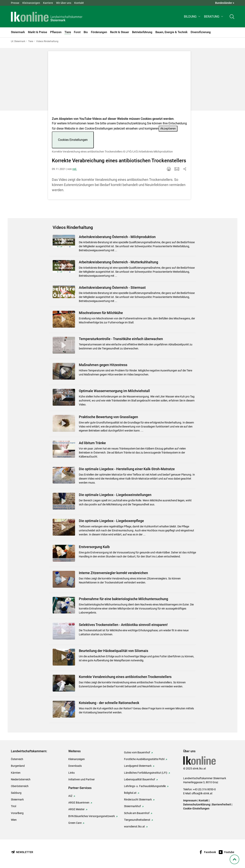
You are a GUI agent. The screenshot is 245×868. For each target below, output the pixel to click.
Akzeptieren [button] (168, 128)
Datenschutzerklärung (131, 123)
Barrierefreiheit (222, 804)
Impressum (190, 800)
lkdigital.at (130, 793)
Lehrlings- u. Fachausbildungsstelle (145, 786)
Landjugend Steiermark (138, 766)
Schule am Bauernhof (137, 813)
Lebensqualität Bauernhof (140, 779)
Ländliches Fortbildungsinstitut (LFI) (146, 773)
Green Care (75, 823)
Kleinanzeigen (31, 3)
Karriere (48, 3)
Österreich (17, 759)
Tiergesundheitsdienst (137, 820)
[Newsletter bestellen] (22, 852)
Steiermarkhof (132, 806)
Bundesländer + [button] (225, 3)
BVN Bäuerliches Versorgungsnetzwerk (92, 816)
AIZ (70, 796)
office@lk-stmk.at (202, 793)
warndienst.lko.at (134, 826)
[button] (192, 17)
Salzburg (16, 793)
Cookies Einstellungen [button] (73, 140)
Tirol (13, 806)
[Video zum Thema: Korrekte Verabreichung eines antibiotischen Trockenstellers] (119, 85)
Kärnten (16, 773)
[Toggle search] (232, 17)
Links (71, 773)
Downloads (75, 766)
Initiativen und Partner (82, 779)
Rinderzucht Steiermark (138, 799)
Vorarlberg (17, 813)
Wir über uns (64, 3)
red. (75, 169)
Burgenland (18, 766)
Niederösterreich (21, 779)
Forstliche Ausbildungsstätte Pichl (144, 759)
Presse (15, 3)
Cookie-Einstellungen (196, 808)
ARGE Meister (76, 809)
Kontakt (79, 3)
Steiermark (17, 799)
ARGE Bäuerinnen (79, 803)
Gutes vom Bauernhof (137, 752)
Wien (14, 820)
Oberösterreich (20, 786)
